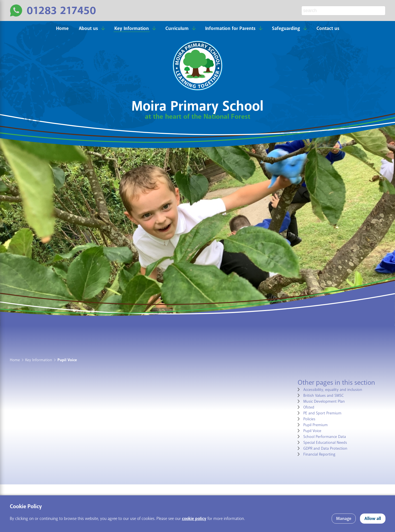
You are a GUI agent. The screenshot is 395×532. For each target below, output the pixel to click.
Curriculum (177, 28)
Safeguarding (286, 28)
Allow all (373, 519)
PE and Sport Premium (322, 413)
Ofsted (309, 407)
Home (62, 28)
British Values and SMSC (324, 396)
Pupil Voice (312, 431)
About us (88, 28)
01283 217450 (61, 11)
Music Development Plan (324, 401)
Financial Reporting (319, 454)
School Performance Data (325, 437)
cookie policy (194, 519)
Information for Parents (230, 28)
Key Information (132, 28)
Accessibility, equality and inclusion (333, 390)
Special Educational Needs (325, 443)
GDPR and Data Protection (325, 448)
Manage (344, 519)
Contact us (328, 28)
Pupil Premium (316, 425)
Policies (309, 419)
